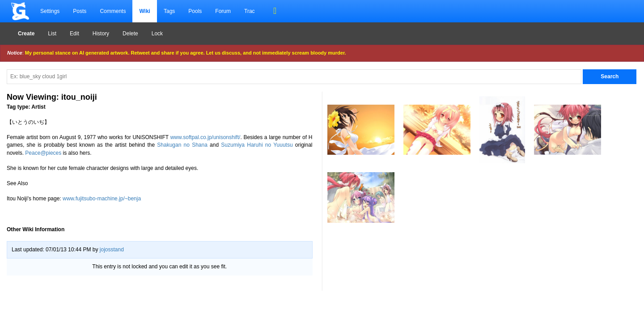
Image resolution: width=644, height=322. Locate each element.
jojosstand (112, 250)
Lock (157, 34)
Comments (113, 11)
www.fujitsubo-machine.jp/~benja (102, 199)
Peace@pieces (43, 153)
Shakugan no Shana (182, 145)
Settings (50, 11)
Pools (195, 11)
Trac (250, 11)
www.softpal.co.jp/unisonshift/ (205, 137)
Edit (74, 34)
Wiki (145, 11)
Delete (130, 34)
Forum (223, 11)
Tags (169, 11)
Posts (80, 11)
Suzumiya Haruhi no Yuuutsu (257, 145)
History (101, 34)
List (52, 34)
